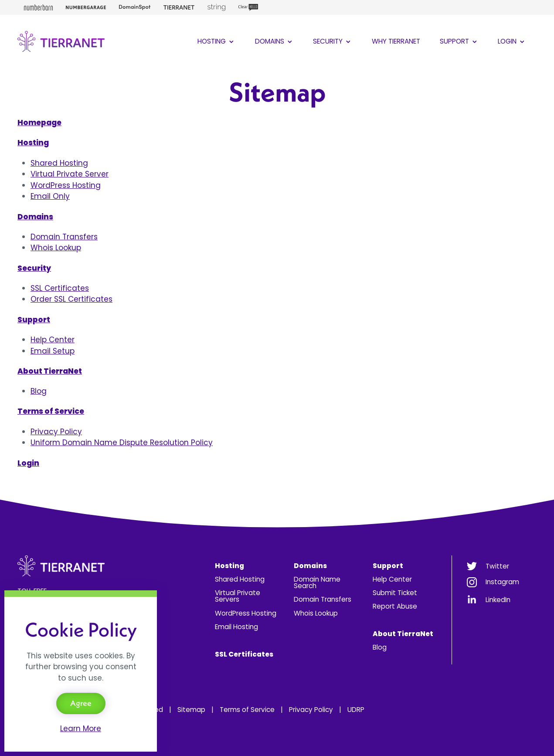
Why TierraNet (396, 41)
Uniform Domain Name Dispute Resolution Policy (122, 443)
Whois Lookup (56, 248)
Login (512, 41)
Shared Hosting (59, 163)
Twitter (497, 566)
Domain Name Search (317, 582)
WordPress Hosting (66, 185)
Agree (81, 703)
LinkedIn (498, 600)
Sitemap (191, 710)
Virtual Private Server (70, 174)
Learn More (81, 729)
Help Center (53, 340)
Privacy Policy (56, 432)
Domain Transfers (64, 237)
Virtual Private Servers (238, 596)
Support (459, 41)
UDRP (356, 710)
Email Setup (53, 351)
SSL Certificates (60, 288)
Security (333, 41)
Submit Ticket (395, 593)
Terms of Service (247, 710)
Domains (274, 41)
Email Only (50, 196)
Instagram (502, 582)
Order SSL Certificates (71, 299)
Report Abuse (395, 606)
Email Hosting (236, 627)
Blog (39, 391)
